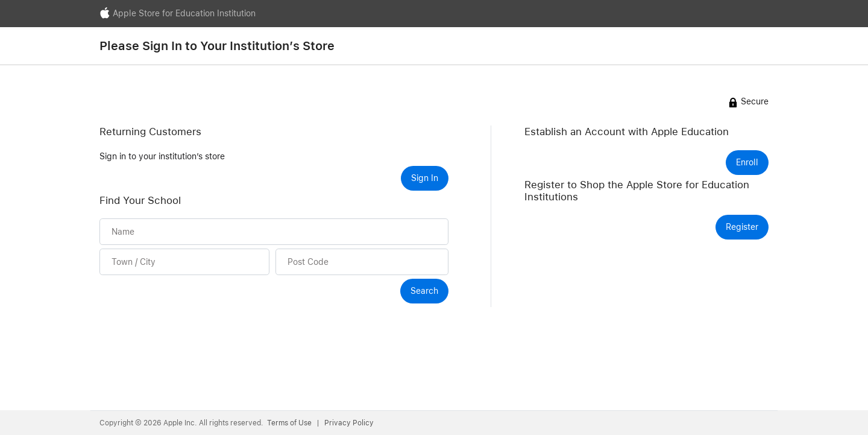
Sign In (425, 178)
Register (742, 227)
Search (424, 291)
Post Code (308, 262)
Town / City (134, 262)
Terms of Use (290, 423)
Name (123, 231)
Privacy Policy (349, 423)
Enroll (747, 162)
